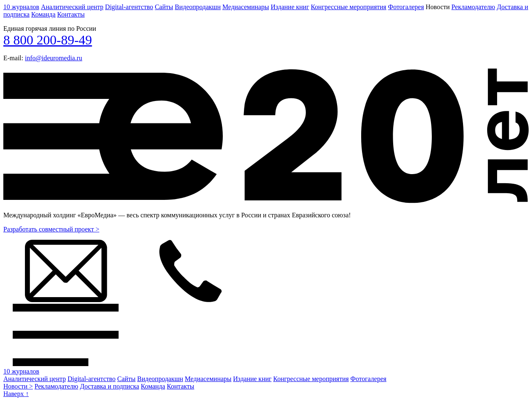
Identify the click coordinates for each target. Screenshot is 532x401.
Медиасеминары (246, 7)
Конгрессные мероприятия (349, 7)
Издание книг (290, 7)
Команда (43, 14)
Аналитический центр (72, 7)
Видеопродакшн (198, 7)
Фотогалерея (406, 7)
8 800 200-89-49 (48, 40)
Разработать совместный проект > (51, 229)
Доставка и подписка (110, 386)
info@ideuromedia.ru (54, 58)
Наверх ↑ (16, 394)
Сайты (164, 7)
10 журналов (21, 7)
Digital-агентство (129, 7)
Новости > (18, 386)
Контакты (71, 14)
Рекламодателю (473, 7)
